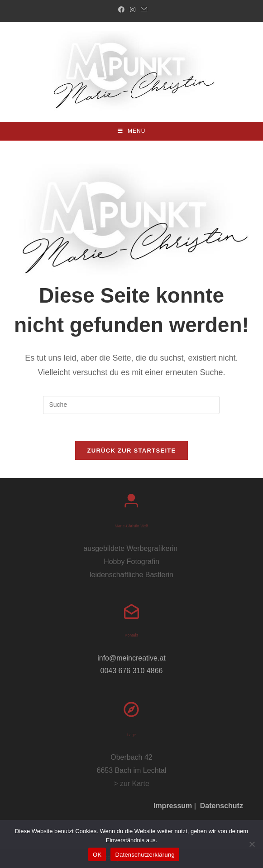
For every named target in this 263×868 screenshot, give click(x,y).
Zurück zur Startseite (131, 451)
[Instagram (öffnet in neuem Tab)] (133, 10)
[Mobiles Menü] (132, 131)
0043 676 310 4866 (132, 671)
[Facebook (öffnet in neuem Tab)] (121, 10)
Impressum (173, 806)
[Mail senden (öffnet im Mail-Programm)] (143, 10)
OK (97, 855)
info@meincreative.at (131, 658)
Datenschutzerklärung (145, 855)
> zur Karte (131, 784)
